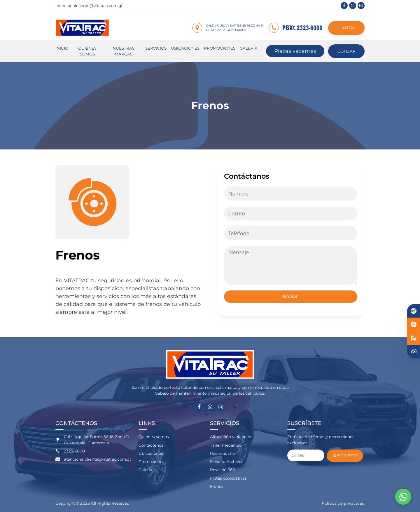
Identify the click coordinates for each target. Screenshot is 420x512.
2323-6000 (74, 451)
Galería (249, 48)
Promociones (220, 48)
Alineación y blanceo (231, 437)
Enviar (290, 296)
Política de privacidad (343, 503)
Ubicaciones (185, 48)
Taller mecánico (226, 445)
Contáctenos (151, 445)
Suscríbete (345, 456)
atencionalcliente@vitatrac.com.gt (89, 6)
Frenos (217, 486)
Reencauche (222, 453)
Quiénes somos (87, 51)
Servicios (156, 48)
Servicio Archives (227, 462)
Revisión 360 (223, 470)
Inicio (62, 48)
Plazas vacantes (295, 51)
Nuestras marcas (124, 51)
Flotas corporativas (228, 478)
